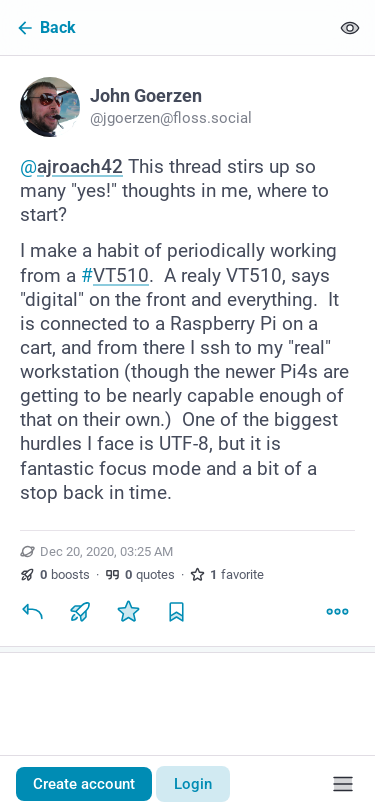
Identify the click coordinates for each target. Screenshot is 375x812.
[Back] (164, 27)
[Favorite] (128, 612)
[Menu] (343, 784)
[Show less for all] (350, 27)
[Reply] (32, 612)
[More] (337, 612)
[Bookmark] (176, 612)
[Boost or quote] (80, 612)
